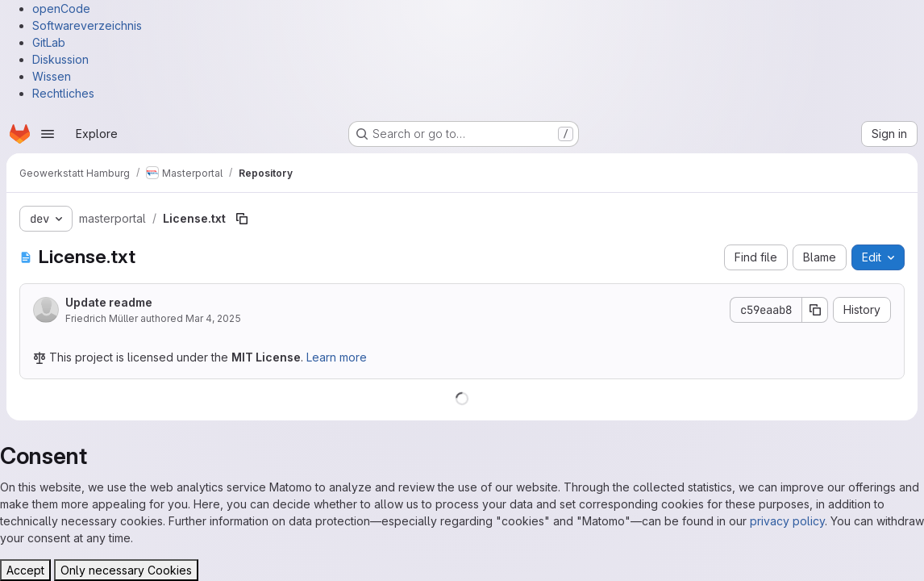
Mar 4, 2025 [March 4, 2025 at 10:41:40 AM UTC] (213, 318)
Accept (25, 570)
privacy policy (787, 521)
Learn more (337, 357)
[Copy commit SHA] (815, 310)
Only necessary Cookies (126, 570)
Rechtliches (63, 93)
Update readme (109, 302)
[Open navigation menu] (48, 134)
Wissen (52, 76)
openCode (61, 8)
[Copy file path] (242, 219)
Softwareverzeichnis (87, 25)
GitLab (49, 42)
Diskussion (60, 59)
